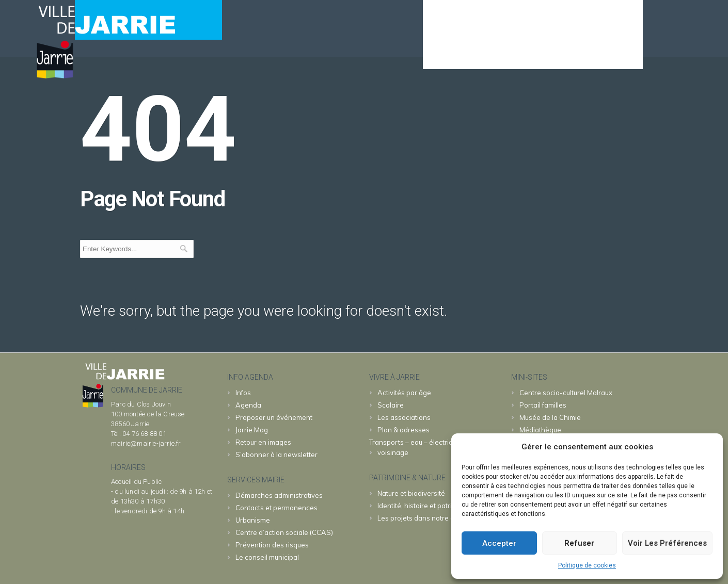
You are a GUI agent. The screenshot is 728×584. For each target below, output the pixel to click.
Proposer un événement (274, 417)
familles (543, 405)
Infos (243, 393)
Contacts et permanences (276, 508)
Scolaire (391, 405)
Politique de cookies (587, 565)
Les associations (404, 417)
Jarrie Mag (252, 430)
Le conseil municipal (267, 557)
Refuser (579, 543)
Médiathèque (540, 430)
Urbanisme (253, 520)
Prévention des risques (272, 545)
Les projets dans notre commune (429, 518)
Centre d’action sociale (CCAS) (284, 532)
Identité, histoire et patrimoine (424, 506)
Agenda (444, 55)
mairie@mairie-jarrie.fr (146, 443)
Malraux (566, 393)
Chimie (550, 417)
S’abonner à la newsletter (276, 455)
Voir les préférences (667, 543)
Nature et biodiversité (411, 493)
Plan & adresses (403, 430)
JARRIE (543, 55)
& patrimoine (605, 55)
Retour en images (263, 442)
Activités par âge (404, 393)
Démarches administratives (279, 495)
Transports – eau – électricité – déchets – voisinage (433, 447)
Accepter (499, 543)
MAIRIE (493, 55)
